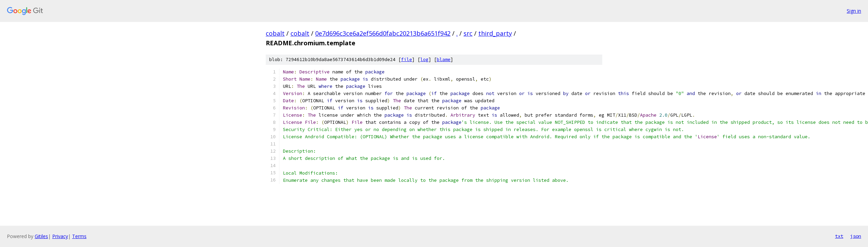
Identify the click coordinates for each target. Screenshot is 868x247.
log (424, 60)
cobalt (275, 33)
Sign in (854, 11)
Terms (79, 236)
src (468, 33)
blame (444, 60)
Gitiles (41, 236)
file (407, 60)
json (856, 236)
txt (839, 236)
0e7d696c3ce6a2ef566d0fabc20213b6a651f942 (383, 33)
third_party (495, 33)
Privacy (60, 236)
